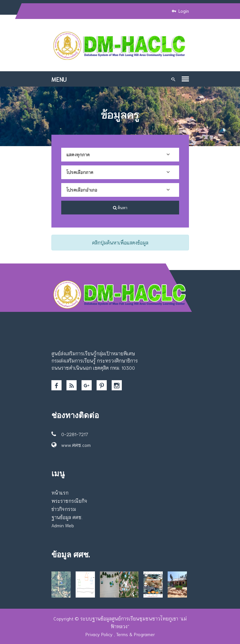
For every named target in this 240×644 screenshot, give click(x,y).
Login (180, 11)
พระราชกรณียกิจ (69, 501)
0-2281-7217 (70, 434)
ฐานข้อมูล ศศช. (67, 517)
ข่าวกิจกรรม (64, 509)
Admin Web (63, 525)
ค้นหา (120, 207)
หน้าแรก (60, 493)
